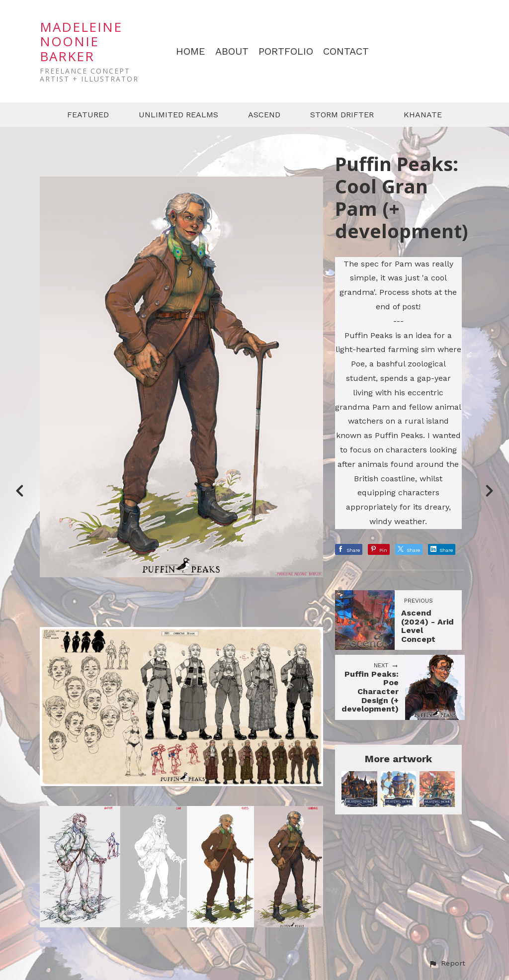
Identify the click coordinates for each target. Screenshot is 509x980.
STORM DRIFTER (342, 115)
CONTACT (346, 51)
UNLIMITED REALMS (178, 115)
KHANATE (423, 115)
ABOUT (232, 51)
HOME (191, 51)
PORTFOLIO (286, 51)
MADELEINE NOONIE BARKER (81, 42)
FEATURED (88, 115)
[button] (447, 964)
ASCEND (264, 115)
